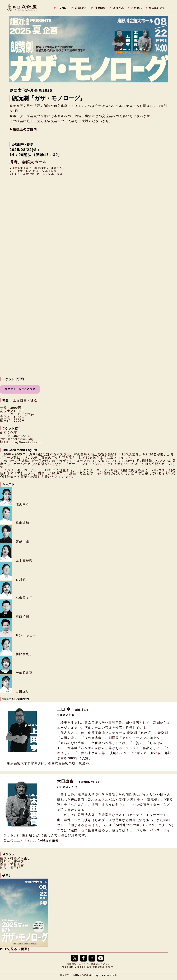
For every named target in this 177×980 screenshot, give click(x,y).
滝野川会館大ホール (28, 162)
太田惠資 (80, 781)
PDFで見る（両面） (16, 949)
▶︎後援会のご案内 (23, 129)
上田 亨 (73, 709)
